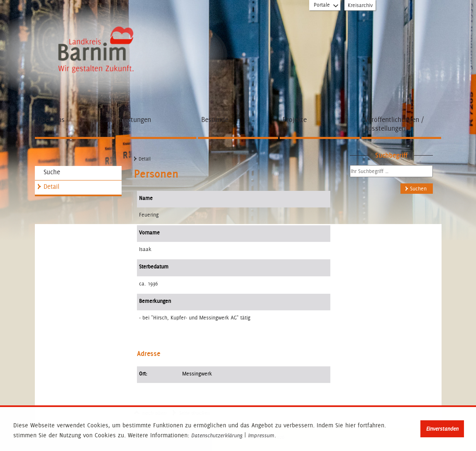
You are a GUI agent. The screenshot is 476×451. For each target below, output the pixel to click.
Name (146, 198)
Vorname (149, 233)
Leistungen (135, 119)
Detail (51, 186)
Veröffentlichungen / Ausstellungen (394, 124)
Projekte (295, 119)
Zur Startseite (98, 40)
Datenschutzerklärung (217, 436)
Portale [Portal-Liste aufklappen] (326, 7)
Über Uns (51, 119)
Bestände (215, 119)
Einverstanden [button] (442, 429)
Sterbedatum (154, 267)
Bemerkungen (155, 301)
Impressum (261, 436)
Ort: (143, 374)
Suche (52, 172)
